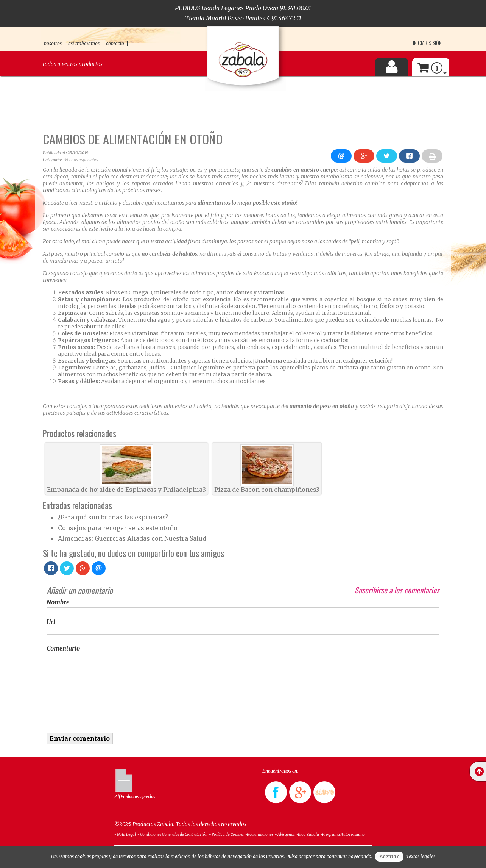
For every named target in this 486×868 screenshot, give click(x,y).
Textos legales (421, 856)
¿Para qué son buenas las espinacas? (113, 517)
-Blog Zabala (308, 834)
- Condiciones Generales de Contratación (172, 834)
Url (51, 622)
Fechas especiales (82, 160)
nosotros (53, 43)
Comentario (63, 648)
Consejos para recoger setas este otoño (118, 528)
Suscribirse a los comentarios (397, 590)
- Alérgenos (285, 834)
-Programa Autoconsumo (343, 834)
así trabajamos (84, 43)
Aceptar (389, 856)
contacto (115, 43)
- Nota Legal (125, 834)
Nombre (58, 602)
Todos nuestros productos (73, 64)
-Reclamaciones (259, 834)
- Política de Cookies (226, 834)
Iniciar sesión (427, 43)
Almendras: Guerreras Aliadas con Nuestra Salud (132, 538)
